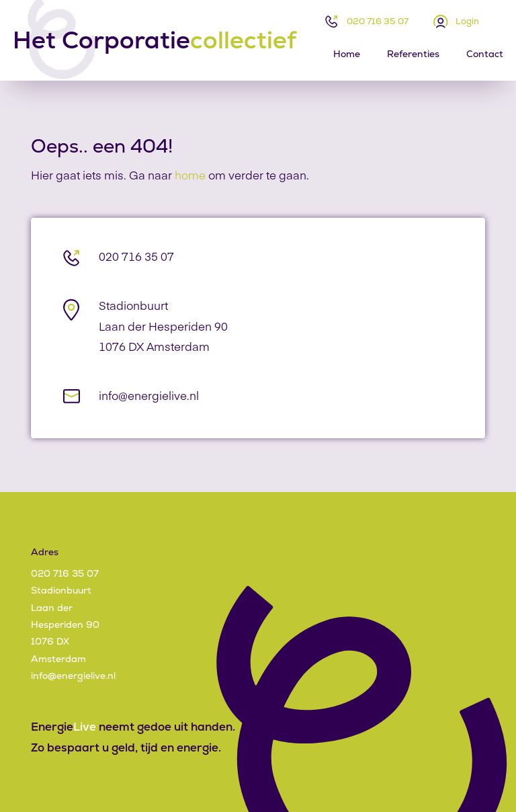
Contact (485, 54)
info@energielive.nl (149, 395)
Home (347, 54)
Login (467, 21)
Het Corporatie (155, 40)
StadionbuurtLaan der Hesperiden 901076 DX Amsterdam (163, 326)
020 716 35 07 (378, 21)
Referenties (413, 54)
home (190, 175)
